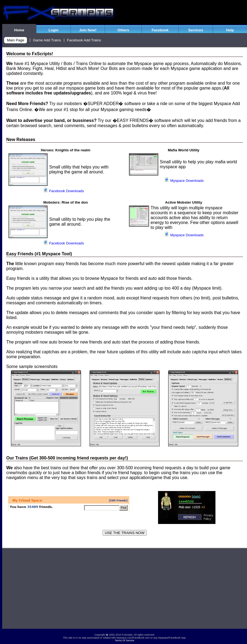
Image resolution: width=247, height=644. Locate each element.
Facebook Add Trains (84, 40)
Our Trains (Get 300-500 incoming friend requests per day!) (67, 458)
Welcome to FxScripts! (30, 54)
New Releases (21, 139)
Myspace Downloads (184, 181)
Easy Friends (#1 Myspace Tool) (39, 254)
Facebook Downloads (64, 191)
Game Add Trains (47, 40)
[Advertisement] (125, 591)
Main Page (16, 40)
